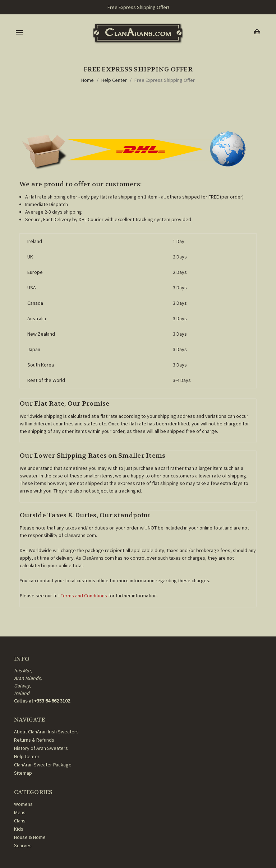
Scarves (23, 845)
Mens (20, 812)
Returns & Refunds (34, 740)
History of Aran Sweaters (41, 748)
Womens (23, 804)
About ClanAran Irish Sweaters (46, 732)
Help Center (114, 80)
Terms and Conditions (84, 596)
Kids (19, 829)
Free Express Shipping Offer (165, 80)
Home (88, 80)
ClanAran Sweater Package (43, 765)
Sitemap (23, 773)
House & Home (30, 837)
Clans (20, 821)
